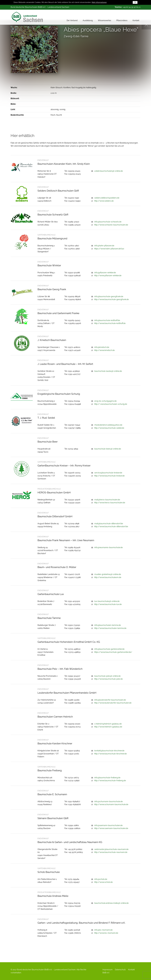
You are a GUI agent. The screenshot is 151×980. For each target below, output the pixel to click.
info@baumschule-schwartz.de (108, 222)
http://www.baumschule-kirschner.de (110, 754)
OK (135, 2)
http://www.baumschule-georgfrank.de (111, 299)
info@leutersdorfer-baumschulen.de (110, 700)
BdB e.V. (106, 973)
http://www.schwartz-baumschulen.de (111, 225)
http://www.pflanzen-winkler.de (108, 276)
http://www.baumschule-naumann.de (111, 852)
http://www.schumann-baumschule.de (111, 804)
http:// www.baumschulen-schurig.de (111, 404)
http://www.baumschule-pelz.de (108, 679)
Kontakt (136, 20)
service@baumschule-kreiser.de (108, 473)
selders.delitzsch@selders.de (107, 198)
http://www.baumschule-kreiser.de (109, 476)
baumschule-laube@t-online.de (108, 371)
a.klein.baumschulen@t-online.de (109, 171)
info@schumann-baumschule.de (109, 801)
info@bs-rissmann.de (103, 930)
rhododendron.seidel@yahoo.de (108, 425)
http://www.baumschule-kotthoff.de (110, 323)
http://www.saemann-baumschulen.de (111, 828)
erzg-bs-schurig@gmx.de (105, 401)
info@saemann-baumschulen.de (108, 825)
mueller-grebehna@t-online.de (108, 574)
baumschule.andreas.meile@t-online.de (111, 903)
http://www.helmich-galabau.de (108, 727)
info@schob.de (101, 879)
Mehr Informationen (99, 2)
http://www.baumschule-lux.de (108, 604)
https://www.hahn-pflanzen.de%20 (109, 249)
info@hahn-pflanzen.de (104, 246)
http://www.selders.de (104, 201)
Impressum (108, 970)
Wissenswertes (105, 20)
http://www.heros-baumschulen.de (110, 503)
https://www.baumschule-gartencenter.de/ (113, 652)
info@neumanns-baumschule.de (109, 547)
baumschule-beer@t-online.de (108, 449)
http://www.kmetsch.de (104, 350)
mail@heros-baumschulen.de (107, 500)
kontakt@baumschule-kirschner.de (109, 751)
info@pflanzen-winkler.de (105, 273)
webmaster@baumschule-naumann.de (111, 849)
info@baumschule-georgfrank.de (109, 296)
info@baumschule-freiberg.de (107, 778)
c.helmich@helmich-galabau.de (108, 724)
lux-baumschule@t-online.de (107, 601)
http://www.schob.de (103, 882)
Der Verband (72, 20)
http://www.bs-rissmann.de (106, 933)
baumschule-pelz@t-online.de (107, 676)
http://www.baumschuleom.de (108, 577)
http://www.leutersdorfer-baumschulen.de (113, 703)
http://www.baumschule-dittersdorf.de (111, 526)
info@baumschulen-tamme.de (108, 625)
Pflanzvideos (122, 20)
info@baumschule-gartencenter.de (109, 649)
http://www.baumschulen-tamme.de (110, 628)
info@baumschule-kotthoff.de (107, 320)
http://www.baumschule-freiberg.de (110, 781)
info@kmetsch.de (102, 347)
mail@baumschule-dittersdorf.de (109, 524)
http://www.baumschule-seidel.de (109, 428)
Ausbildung (88, 20)
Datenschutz (120, 970)
